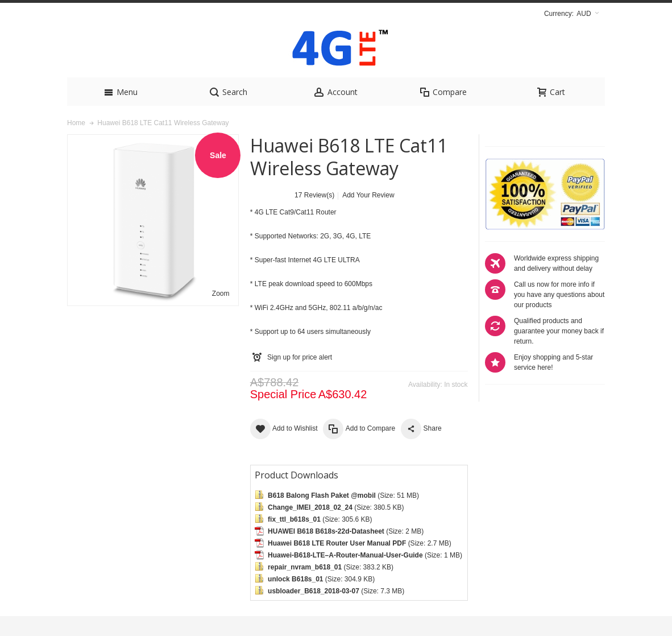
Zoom (221, 313)
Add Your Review (368, 215)
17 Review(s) (314, 215)
